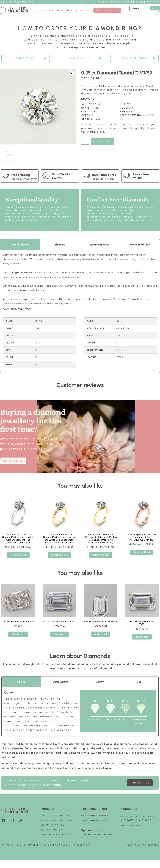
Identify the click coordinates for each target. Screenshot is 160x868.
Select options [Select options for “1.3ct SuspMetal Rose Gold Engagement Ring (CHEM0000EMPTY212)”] (142, 552)
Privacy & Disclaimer (57, 820)
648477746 (149, 115)
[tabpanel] (80, 311)
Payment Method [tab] (140, 245)
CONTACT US (82, 10)
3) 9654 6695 (25, 2)
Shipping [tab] (60, 245)
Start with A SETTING (94, 820)
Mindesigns (151, 845)
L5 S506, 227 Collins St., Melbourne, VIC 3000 (128, 2)
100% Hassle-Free (104, 175)
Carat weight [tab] (60, 682)
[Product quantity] (85, 141)
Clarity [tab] (100, 682)
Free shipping (21, 175)
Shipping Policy (53, 825)
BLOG (69, 10)
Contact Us (129, 809)
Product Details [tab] (20, 245)
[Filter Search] (144, 8)
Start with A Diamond (95, 816)
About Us (48, 809)
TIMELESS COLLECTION (107, 10)
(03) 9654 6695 (132, 826)
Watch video (9, 153)
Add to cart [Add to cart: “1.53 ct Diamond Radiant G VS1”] (18, 634)
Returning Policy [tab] (100, 245)
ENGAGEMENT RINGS (52, 10)
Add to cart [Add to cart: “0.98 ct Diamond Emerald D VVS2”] (142, 637)
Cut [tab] (139, 682)
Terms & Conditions (56, 816)
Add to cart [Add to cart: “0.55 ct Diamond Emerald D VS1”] (101, 634)
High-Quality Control (61, 176)
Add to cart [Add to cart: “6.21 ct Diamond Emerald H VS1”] (59, 634)
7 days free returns (141, 176)
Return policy (52, 830)
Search (155, 8)
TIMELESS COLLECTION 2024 (97, 834)
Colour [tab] (21, 682)
